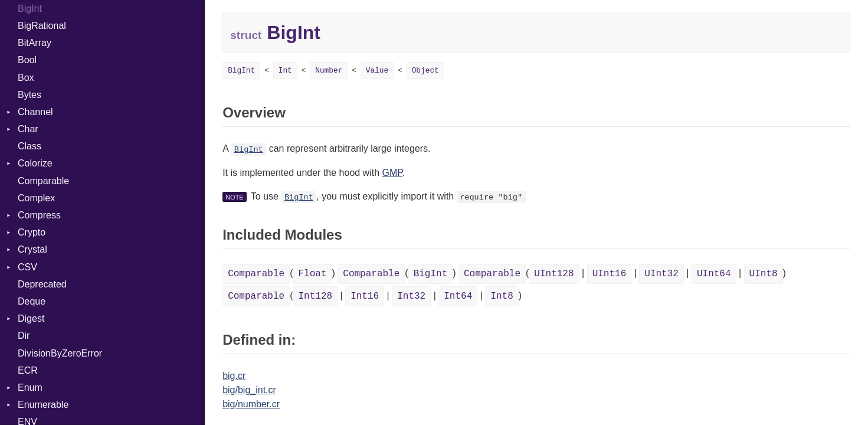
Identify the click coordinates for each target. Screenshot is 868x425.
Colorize (35, 163)
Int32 (411, 296)
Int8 (502, 296)
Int (285, 71)
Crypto (32, 232)
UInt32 (661, 274)
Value (377, 71)
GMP (392, 173)
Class (30, 146)
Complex (36, 198)
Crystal (32, 249)
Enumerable (43, 405)
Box (26, 78)
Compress (39, 215)
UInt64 (714, 274)
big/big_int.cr (249, 390)
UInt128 (554, 274)
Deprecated (42, 284)
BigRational (42, 26)
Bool (27, 60)
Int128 (315, 296)
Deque (32, 301)
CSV (27, 267)
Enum (30, 388)
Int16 (365, 296)
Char (28, 129)
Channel (35, 112)
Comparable (43, 181)
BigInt (241, 71)
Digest (31, 318)
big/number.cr (251, 404)
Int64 (458, 296)
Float (312, 274)
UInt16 (610, 274)
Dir (24, 336)
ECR (28, 370)
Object (425, 71)
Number (329, 71)
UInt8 (764, 274)
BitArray (35, 43)
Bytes (30, 95)
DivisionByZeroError (60, 353)
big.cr (234, 376)
